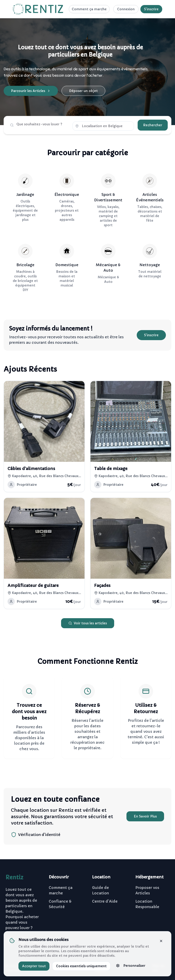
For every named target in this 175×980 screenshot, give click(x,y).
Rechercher (153, 125)
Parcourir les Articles (31, 91)
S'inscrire (151, 9)
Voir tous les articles (88, 623)
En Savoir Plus (145, 816)
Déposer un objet (83, 91)
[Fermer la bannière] (161, 941)
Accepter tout (34, 966)
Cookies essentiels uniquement (81, 966)
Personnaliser (131, 966)
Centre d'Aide (105, 901)
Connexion (126, 9)
